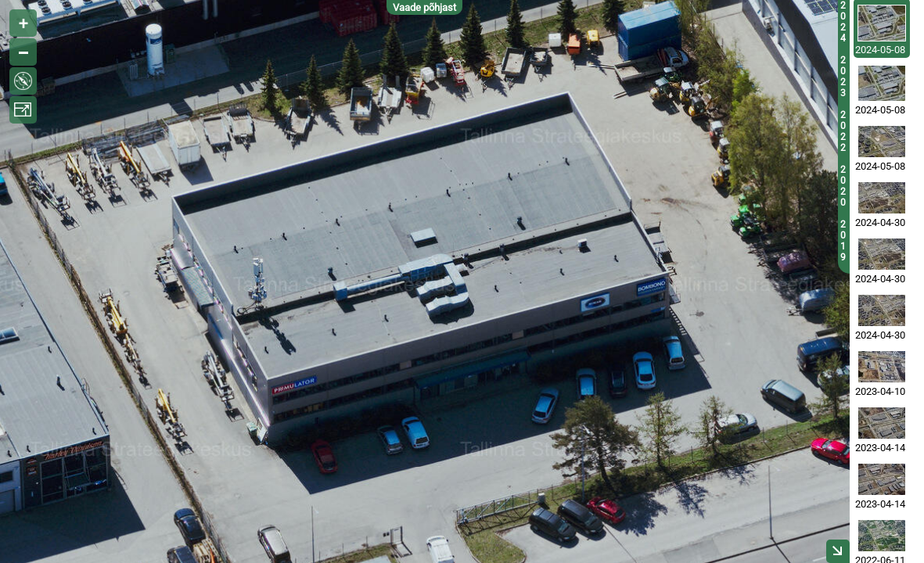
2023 (843, 77)
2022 (843, 131)
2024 (843, 22)
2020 (843, 186)
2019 (843, 241)
